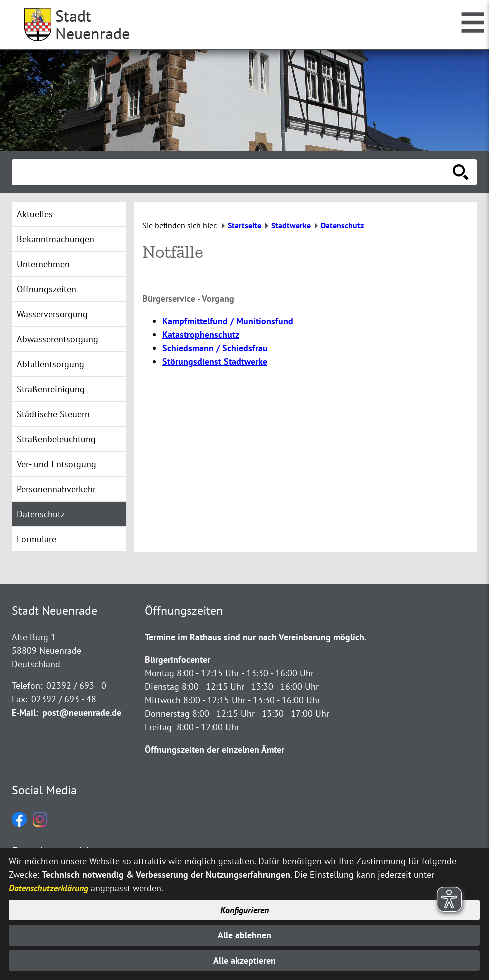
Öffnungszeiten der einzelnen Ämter (215, 750)
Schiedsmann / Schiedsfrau (215, 348)
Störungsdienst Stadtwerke (215, 362)
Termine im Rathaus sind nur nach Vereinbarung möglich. (256, 637)
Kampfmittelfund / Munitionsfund (228, 321)
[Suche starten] (461, 172)
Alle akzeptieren (245, 961)
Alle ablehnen (245, 935)
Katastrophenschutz (201, 335)
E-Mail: (25, 713)
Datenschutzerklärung (49, 889)
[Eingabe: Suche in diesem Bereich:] (233, 172)
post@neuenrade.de (82, 713)
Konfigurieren (245, 910)
